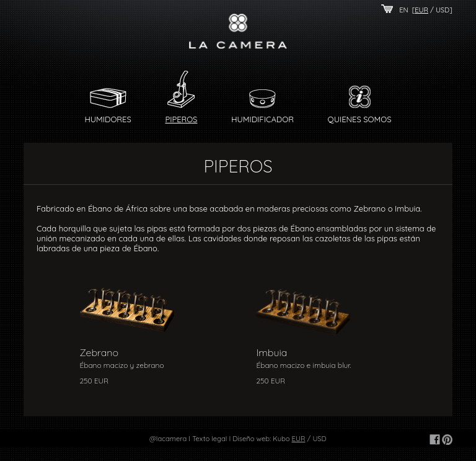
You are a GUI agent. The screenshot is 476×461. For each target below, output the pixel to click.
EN (404, 10)
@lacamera (168, 439)
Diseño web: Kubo (261, 439)
